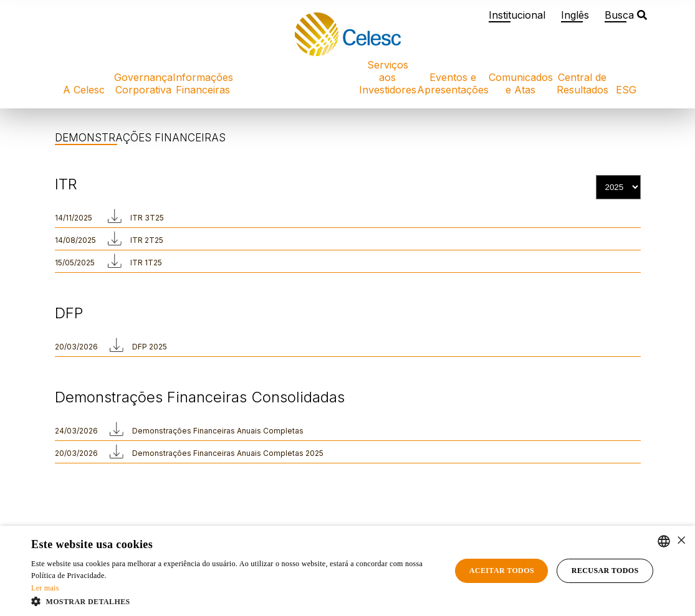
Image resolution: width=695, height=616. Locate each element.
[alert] (347, 571)
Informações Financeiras (203, 83)
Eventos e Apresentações (453, 83)
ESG (626, 90)
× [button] (681, 541)
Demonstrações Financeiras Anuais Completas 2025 (228, 453)
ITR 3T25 (147, 218)
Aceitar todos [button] (502, 571)
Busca (626, 15)
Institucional (517, 15)
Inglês (575, 15)
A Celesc (84, 90)
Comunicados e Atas (521, 83)
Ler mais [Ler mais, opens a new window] (45, 588)
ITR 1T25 (146, 263)
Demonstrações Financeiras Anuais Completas (218, 431)
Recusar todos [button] (605, 571)
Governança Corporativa (143, 83)
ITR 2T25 (147, 240)
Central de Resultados (582, 83)
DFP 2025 (150, 347)
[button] (235, 601)
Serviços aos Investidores (388, 77)
